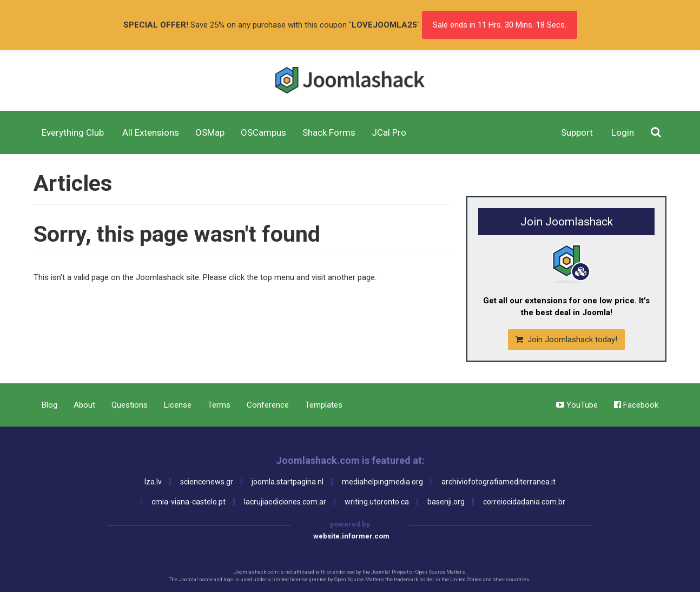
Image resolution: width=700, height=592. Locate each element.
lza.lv (153, 482)
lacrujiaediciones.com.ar (285, 502)
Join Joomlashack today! (566, 340)
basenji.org (446, 502)
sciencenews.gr (207, 482)
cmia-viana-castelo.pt (189, 502)
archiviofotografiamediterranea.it (498, 482)
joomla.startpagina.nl (288, 482)
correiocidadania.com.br (524, 502)
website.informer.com (351, 536)
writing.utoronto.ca (377, 502)
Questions (130, 405)
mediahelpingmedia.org (382, 482)
